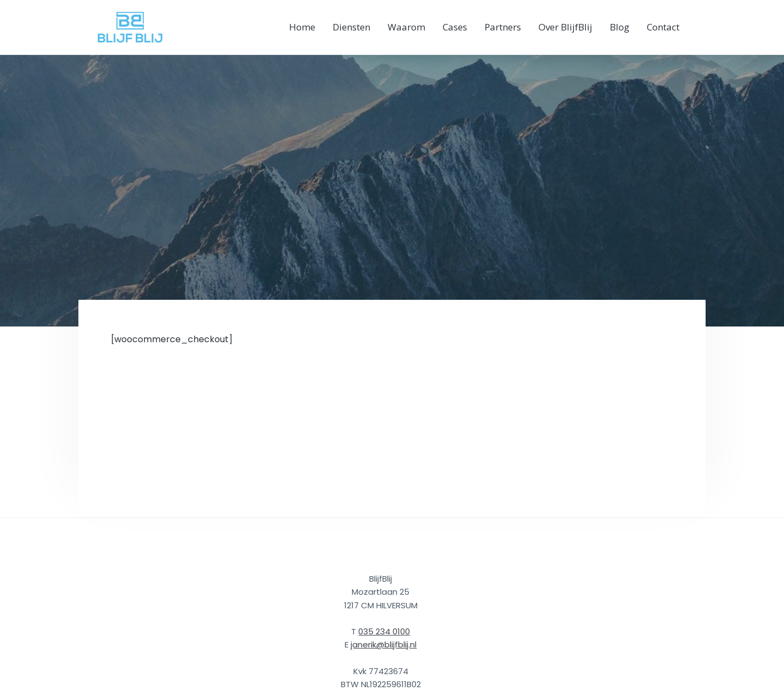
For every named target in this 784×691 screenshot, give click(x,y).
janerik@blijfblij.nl (384, 644)
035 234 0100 (384, 631)
